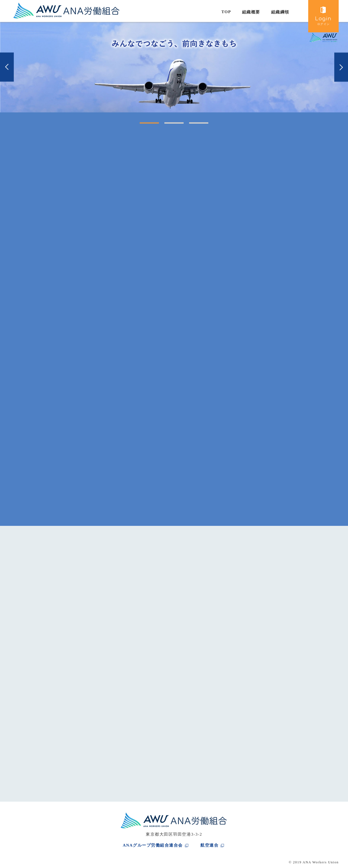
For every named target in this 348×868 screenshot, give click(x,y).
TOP (226, 12)
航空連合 (209, 845)
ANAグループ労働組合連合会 (153, 845)
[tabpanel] (174, 67)
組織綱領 (280, 12)
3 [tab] (192, 125)
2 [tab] (167, 125)
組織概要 (251, 12)
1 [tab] (142, 125)
